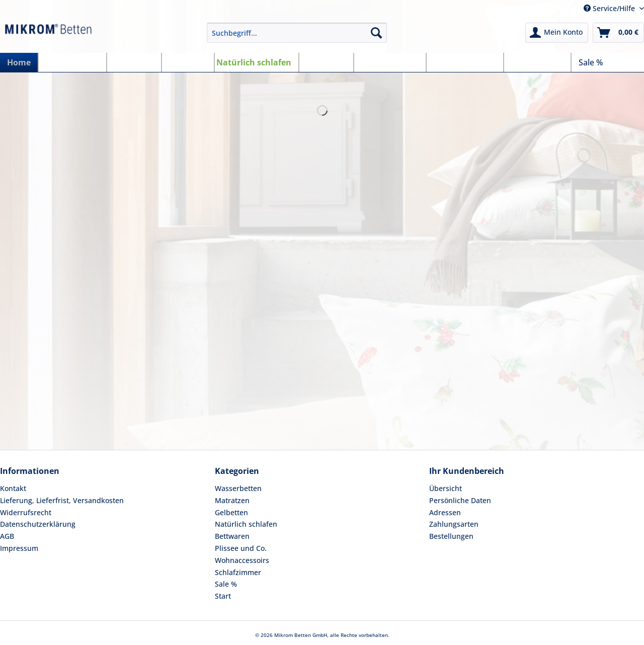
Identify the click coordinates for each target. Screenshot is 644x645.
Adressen (445, 512)
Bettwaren (232, 536)
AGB (7, 536)
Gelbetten (231, 512)
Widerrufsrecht (26, 512)
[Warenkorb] (618, 33)
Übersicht (446, 488)
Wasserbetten (238, 488)
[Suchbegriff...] (297, 33)
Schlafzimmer (238, 572)
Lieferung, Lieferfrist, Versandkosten (62, 500)
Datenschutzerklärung (38, 524)
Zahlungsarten (454, 524)
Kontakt (13, 488)
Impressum (19, 548)
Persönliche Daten (460, 500)
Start (223, 596)
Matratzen (232, 500)
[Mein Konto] (557, 33)
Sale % (226, 584)
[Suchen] (376, 33)
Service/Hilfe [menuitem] (610, 8)
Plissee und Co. (241, 548)
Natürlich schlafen (246, 524)
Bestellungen (451, 536)
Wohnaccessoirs (242, 560)
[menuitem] (297, 37)
